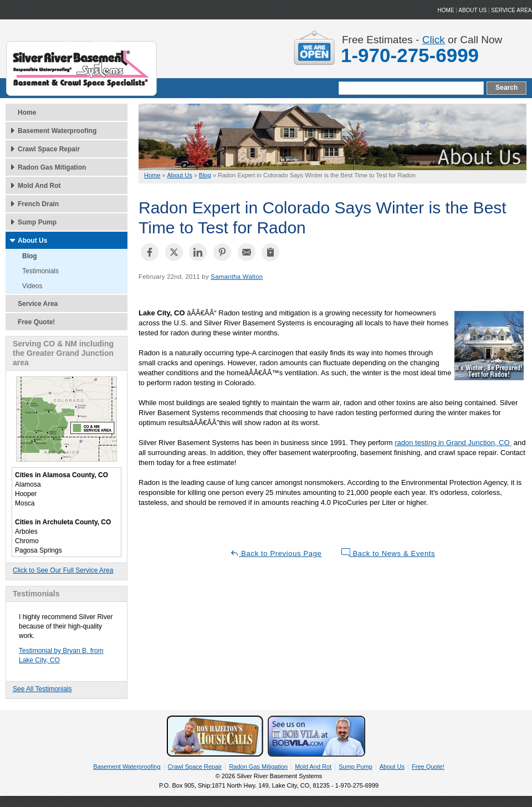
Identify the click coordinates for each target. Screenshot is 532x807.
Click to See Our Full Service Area (63, 570)
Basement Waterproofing (57, 131)
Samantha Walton (237, 277)
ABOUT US (472, 10)
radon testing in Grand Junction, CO (452, 443)
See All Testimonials (42, 689)
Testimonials (40, 271)
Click (434, 40)
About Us (32, 241)
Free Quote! (36, 322)
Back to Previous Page (276, 553)
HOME (446, 10)
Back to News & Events (388, 553)
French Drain (38, 204)
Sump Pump (37, 222)
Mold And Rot (39, 186)
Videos (32, 286)
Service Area (511, 10)
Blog (30, 256)
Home (27, 113)
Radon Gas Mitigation (52, 167)
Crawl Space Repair (49, 149)
